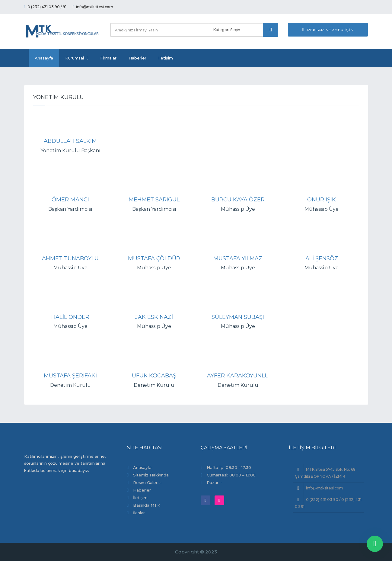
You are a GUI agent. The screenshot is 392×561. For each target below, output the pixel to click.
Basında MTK (147, 505)
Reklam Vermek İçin (328, 30)
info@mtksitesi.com (93, 7)
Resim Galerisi (147, 482)
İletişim (166, 58)
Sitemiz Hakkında (151, 475)
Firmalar (108, 58)
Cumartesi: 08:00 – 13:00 (231, 475)
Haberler (137, 58)
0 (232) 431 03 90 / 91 (45, 7)
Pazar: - (215, 482)
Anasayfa (44, 58)
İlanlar (139, 513)
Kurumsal (77, 58)
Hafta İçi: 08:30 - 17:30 (229, 467)
